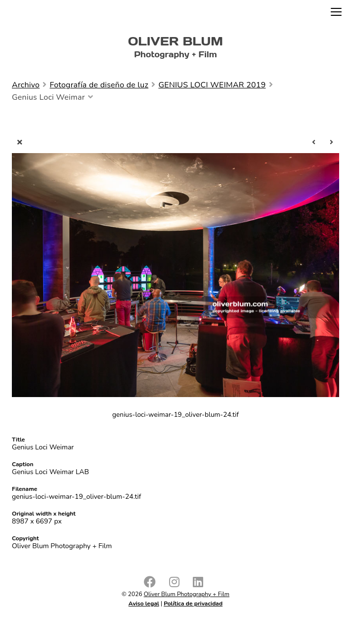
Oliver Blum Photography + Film (187, 594)
